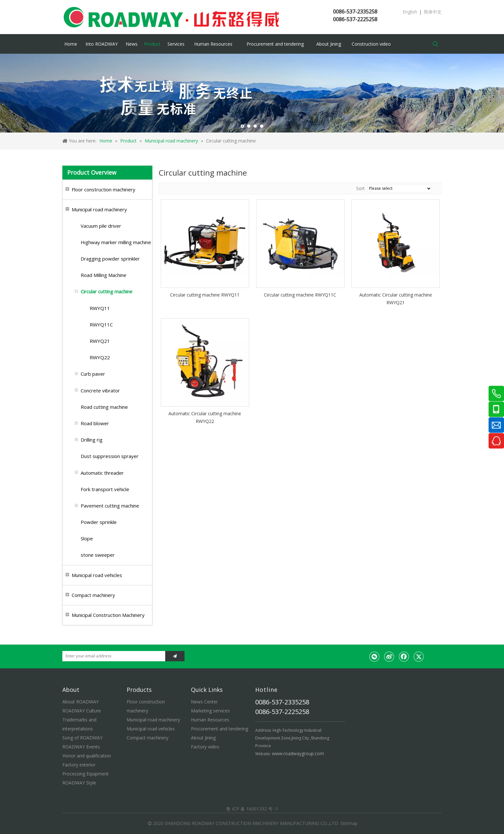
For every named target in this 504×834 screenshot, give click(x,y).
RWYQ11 (100, 308)
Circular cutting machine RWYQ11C (300, 295)
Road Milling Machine (104, 275)
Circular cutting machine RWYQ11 (205, 295)
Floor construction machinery (104, 189)
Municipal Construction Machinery (108, 615)
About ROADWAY (81, 702)
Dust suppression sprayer (110, 456)
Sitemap (349, 823)
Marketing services (210, 711)
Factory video (205, 747)
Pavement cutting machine (110, 506)
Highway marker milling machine (116, 242)
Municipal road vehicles (97, 575)
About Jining (203, 738)
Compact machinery (93, 595)
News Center (204, 702)
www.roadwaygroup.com (298, 753)
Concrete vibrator (100, 390)
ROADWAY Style (79, 783)
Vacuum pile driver (101, 226)
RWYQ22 (100, 357)
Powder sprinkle (99, 522)
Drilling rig (92, 440)
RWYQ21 (100, 341)
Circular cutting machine (107, 291)
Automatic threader (102, 473)
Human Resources (210, 720)
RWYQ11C (101, 325)
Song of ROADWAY (82, 738)
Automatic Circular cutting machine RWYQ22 (205, 417)
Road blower (95, 423)
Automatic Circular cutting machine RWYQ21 (396, 299)
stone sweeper (98, 555)
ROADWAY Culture (82, 711)
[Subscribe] (175, 656)
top (491, 806)
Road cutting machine (104, 407)
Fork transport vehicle (105, 489)
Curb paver (93, 374)
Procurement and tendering (220, 729)
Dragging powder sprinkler (110, 259)
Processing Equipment (85, 774)
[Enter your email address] (112, 656)
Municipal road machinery (99, 209)
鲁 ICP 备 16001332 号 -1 (252, 809)
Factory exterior (79, 765)
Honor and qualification (87, 756)
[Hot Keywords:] (436, 44)
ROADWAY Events (81, 747)
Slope (87, 538)
